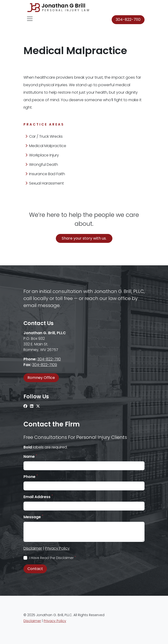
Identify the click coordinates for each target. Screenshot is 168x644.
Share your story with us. (84, 238)
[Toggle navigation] (30, 19)
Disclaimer (33, 548)
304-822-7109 (45, 365)
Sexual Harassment (45, 183)
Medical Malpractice (46, 146)
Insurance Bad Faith (45, 174)
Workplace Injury (42, 155)
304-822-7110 (128, 20)
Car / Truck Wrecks (44, 136)
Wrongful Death (42, 165)
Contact (35, 569)
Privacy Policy (57, 548)
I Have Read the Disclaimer (52, 558)
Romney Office (41, 378)
